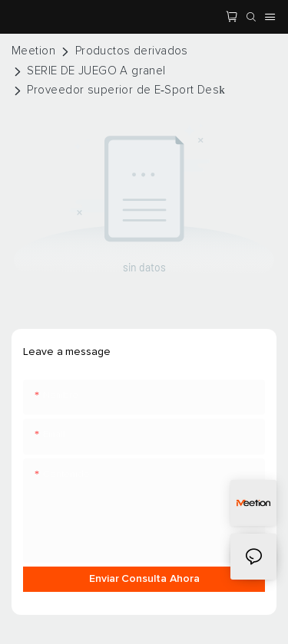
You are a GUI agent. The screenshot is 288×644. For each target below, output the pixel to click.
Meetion (33, 51)
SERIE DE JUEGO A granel (96, 71)
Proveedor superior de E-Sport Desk (126, 90)
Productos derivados (132, 51)
